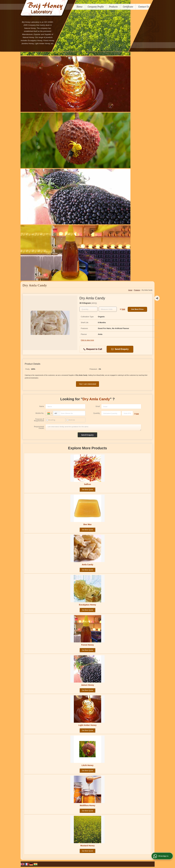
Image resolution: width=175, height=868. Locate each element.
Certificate (128, 7)
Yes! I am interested (88, 384)
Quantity (97, 413)
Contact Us (144, 7)
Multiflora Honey (88, 805)
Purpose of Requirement (39, 420)
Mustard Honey (87, 846)
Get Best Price (137, 309)
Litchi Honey (87, 765)
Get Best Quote (88, 490)
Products (113, 7)
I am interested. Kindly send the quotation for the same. (93, 427)
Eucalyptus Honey (88, 605)
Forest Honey (87, 645)
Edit (122, 309)
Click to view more (87, 340)
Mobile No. (40, 413)
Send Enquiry (120, 349)
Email (98, 406)
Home (80, 7)
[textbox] (108, 309)
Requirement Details (39, 427)
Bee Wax (87, 524)
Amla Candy (87, 565)
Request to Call (93, 349)
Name (42, 406)
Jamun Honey (87, 685)
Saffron (87, 484)
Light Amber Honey (87, 725)
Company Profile (96, 7)
